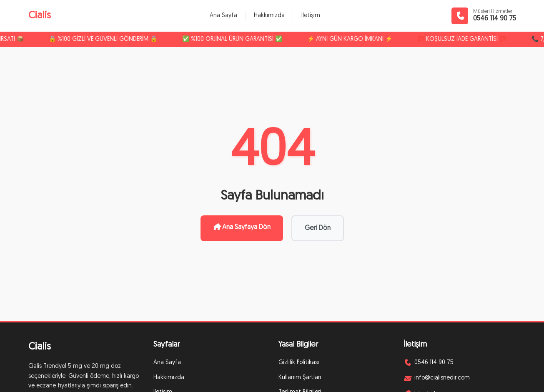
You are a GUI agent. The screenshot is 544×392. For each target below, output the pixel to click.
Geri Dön (318, 228)
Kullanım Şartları (300, 378)
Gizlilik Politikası (299, 363)
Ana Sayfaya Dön (242, 227)
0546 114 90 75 (495, 19)
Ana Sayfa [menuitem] (223, 16)
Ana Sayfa (167, 363)
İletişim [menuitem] (311, 16)
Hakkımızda (169, 378)
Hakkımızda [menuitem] (269, 16)
